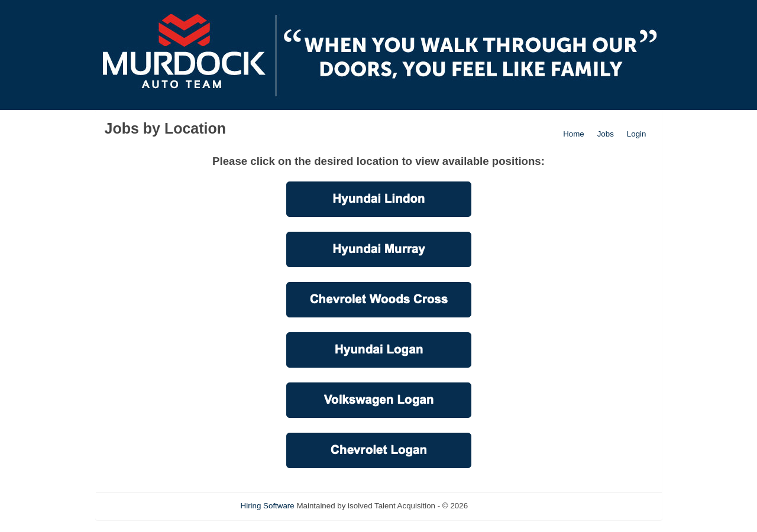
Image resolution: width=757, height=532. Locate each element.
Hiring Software (268, 506)
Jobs (606, 134)
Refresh (503, 506)
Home (574, 134)
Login (637, 134)
